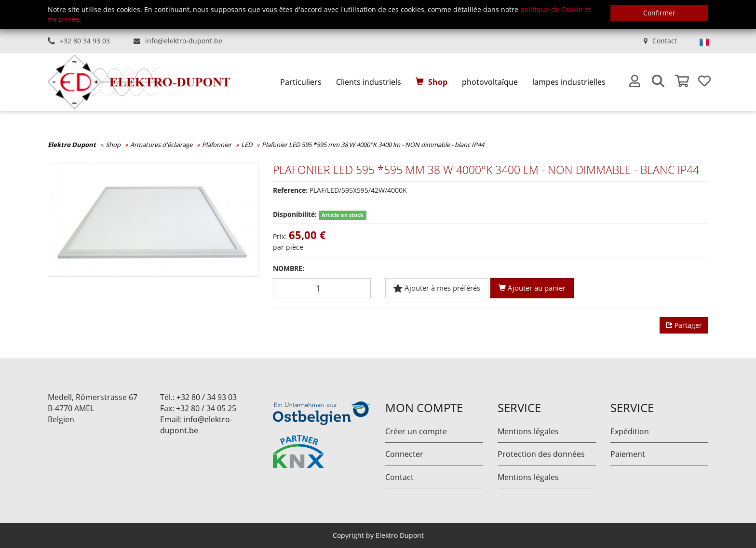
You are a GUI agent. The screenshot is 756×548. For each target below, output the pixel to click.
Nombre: (289, 268)
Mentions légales (528, 431)
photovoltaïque (490, 82)
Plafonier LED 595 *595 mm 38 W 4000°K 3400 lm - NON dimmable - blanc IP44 (373, 145)
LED (247, 145)
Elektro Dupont (72, 145)
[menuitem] (301, 82)
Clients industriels (369, 82)
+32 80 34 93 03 (85, 41)
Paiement (628, 454)
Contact (665, 41)
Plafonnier (217, 145)
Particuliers (301, 82)
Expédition (630, 431)
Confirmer (659, 13)
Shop (438, 82)
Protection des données (541, 454)
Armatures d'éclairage (161, 145)
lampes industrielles (569, 82)
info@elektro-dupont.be (184, 41)
